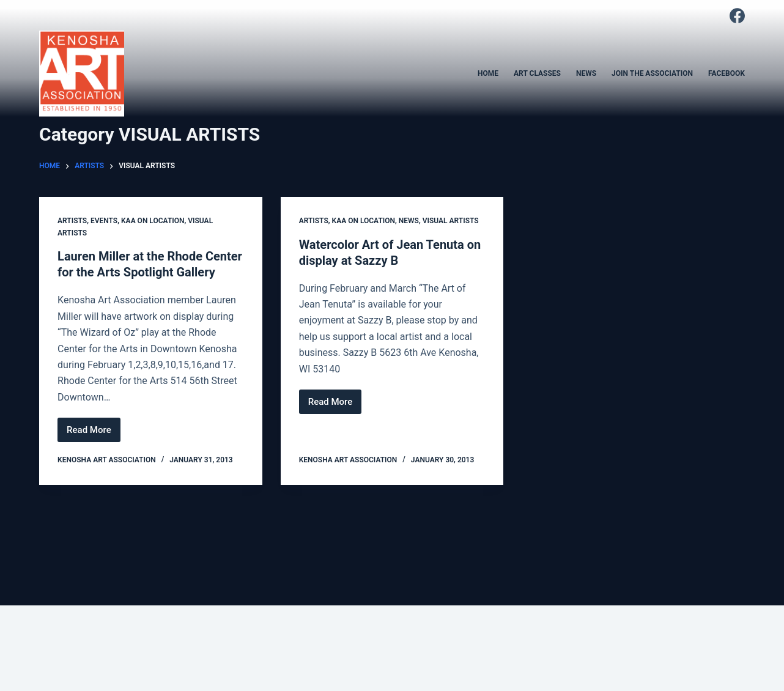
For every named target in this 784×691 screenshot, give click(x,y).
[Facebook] (737, 16)
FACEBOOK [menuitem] (727, 73)
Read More (94, 433)
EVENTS (104, 221)
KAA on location (153, 221)
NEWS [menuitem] (586, 73)
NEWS (409, 221)
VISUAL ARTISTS (451, 221)
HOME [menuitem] (488, 73)
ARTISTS (72, 221)
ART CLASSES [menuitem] (537, 73)
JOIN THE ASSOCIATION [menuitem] (652, 73)
